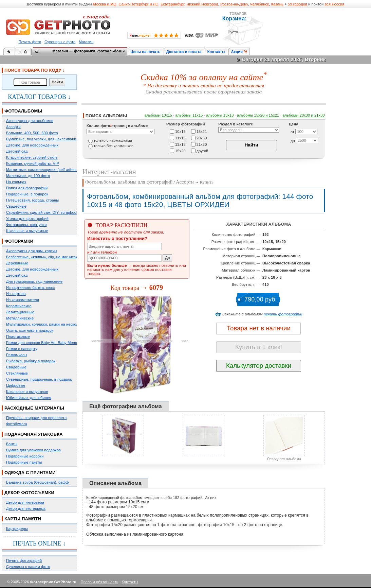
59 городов (298, 4)
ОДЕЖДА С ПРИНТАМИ (30, 473)
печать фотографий (283, 314)
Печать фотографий (24, 560)
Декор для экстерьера (26, 508)
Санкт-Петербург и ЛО (138, 4)
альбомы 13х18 (220, 115)
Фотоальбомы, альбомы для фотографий (129, 182)
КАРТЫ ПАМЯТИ (23, 519)
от (292, 132)
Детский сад (17, 151)
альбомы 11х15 (189, 115)
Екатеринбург (172, 4)
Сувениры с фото (60, 42)
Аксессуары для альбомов (30, 121)
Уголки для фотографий (27, 219)
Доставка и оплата (184, 52)
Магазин (86, 42)
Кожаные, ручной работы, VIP (33, 163)
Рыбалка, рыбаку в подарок (31, 361)
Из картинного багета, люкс (30, 288)
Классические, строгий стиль (32, 157)
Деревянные (17, 263)
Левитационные (20, 312)
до (293, 141)
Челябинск (260, 4)
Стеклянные (17, 373)
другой (202, 151)
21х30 (202, 144)
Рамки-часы (17, 355)
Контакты (216, 52)
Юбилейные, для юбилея (29, 398)
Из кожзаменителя (23, 300)
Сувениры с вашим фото (28, 567)
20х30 (202, 138)
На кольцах (16, 182)
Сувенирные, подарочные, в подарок (39, 379)
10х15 (180, 131)
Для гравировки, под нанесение (34, 281)
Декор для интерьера (25, 502)
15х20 (180, 151)
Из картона (16, 294)
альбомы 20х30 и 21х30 (304, 115)
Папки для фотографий (27, 188)
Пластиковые (18, 336)
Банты (12, 444)
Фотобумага (17, 424)
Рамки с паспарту (22, 349)
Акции (237, 52)
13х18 (180, 144)
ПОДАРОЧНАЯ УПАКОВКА (34, 434)
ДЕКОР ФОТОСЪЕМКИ (29, 493)
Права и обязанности (100, 582)
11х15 (180, 138)
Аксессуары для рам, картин (31, 251)
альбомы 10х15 (158, 115)
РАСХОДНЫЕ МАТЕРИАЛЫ (34, 408)
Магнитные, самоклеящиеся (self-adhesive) (44, 170)
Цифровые (16, 385)
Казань (277, 4)
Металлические (20, 318)
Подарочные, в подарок (27, 194)
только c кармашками (113, 140)
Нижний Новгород (202, 4)
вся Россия (335, 4)
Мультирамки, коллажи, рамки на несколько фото (50, 324)
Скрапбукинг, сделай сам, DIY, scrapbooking (45, 212)
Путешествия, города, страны (32, 200)
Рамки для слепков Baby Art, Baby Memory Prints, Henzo (56, 343)
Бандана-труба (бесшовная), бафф (38, 482)
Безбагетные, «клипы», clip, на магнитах (42, 257)
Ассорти (13, 127)
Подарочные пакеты (24, 462)
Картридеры (17, 529)
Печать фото (30, 42)
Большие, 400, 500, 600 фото (32, 133)
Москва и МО (105, 4)
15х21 (202, 131)
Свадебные (16, 206)
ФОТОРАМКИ (19, 241)
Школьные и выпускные (27, 231)
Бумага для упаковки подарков (33, 450)
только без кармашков (114, 146)
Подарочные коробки (25, 456)
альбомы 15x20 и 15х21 (258, 115)
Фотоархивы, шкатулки (26, 225)
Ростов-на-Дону (234, 4)
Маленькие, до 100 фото (28, 176)
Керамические (19, 306)
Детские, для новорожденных (32, 145)
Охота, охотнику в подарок (30, 330)
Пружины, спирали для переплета (36, 418)
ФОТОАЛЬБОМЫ (23, 111)
